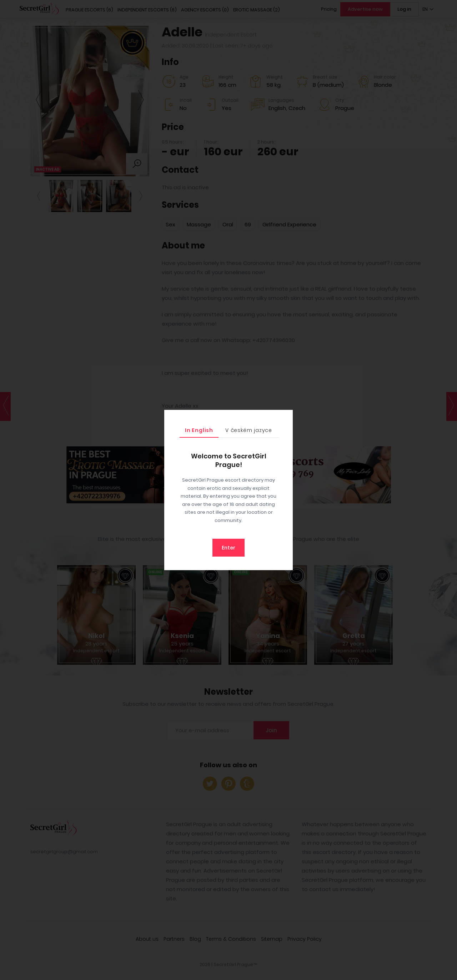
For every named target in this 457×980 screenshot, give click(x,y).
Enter (228, 548)
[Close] (286, 417)
